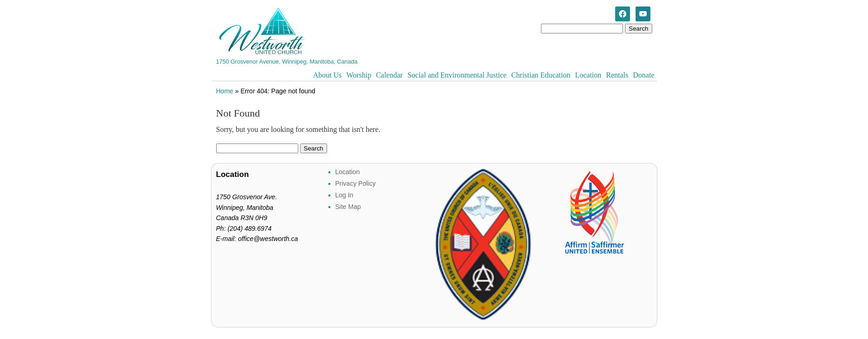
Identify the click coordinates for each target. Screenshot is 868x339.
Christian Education (541, 75)
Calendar (389, 75)
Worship (359, 75)
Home (225, 91)
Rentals (617, 75)
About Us (328, 75)
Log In (344, 195)
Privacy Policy (356, 183)
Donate (643, 75)
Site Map (348, 207)
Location (588, 75)
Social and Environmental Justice (457, 75)
